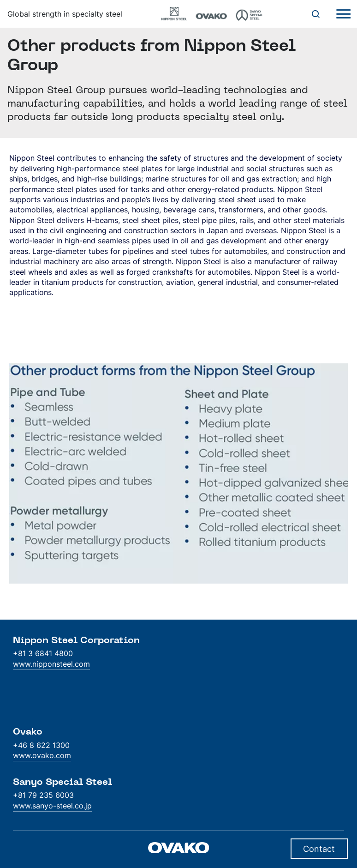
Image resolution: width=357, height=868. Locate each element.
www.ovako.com (42, 755)
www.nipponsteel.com (51, 664)
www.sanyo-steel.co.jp (52, 806)
